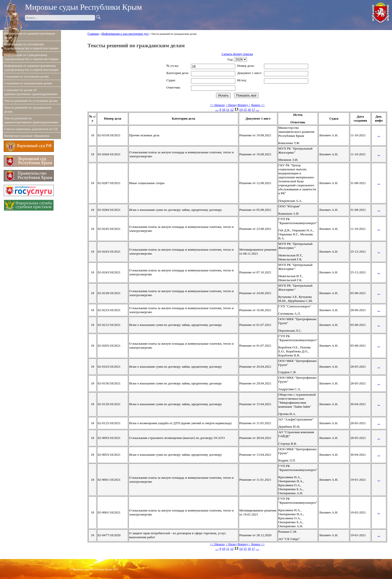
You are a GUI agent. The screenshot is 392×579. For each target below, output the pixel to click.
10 (224, 109)
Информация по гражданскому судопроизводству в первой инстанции (31, 57)
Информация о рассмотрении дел (125, 34)
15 (245, 109)
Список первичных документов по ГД (31, 129)
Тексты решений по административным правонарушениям (31, 120)
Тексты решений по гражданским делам (28, 109)
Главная (93, 34)
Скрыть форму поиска (237, 54)
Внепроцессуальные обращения (27, 136)
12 (232, 109)
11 (228, 109)
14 (241, 109)
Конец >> (258, 105)
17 (253, 109)
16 (249, 109)
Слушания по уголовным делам (26, 76)
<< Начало (217, 105)
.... (217, 109)
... (379, 135)
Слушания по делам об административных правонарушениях (31, 92)
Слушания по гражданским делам (28, 83)
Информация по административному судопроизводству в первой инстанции (31, 68)
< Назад (231, 105)
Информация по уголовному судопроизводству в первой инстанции (31, 46)
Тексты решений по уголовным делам (31, 101)
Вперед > (244, 105)
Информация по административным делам (29, 35)
